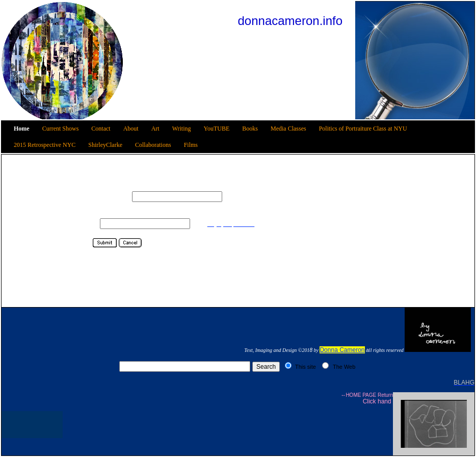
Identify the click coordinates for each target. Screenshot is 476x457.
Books (250, 129)
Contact (101, 129)
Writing (182, 129)
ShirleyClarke (105, 145)
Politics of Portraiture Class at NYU (363, 129)
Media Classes (288, 129)
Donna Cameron (342, 350)
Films (191, 145)
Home (22, 129)
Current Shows (61, 129)
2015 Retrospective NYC (45, 145)
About (131, 129)
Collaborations (153, 145)
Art (155, 129)
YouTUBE (217, 129)
